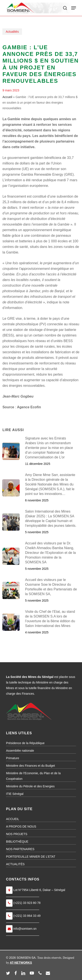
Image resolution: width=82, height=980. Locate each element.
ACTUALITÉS (15, 864)
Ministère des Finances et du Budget (30, 766)
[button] (74, 8)
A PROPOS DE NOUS (21, 826)
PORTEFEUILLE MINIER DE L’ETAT (31, 857)
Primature (13, 758)
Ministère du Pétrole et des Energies (30, 786)
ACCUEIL (13, 819)
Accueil (7, 97)
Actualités (12, 32)
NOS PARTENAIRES (20, 849)
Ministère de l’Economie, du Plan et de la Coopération (33, 776)
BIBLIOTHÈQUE (17, 842)
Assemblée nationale (20, 751)
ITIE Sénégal (15, 794)
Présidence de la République (25, 743)
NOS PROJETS (17, 834)
